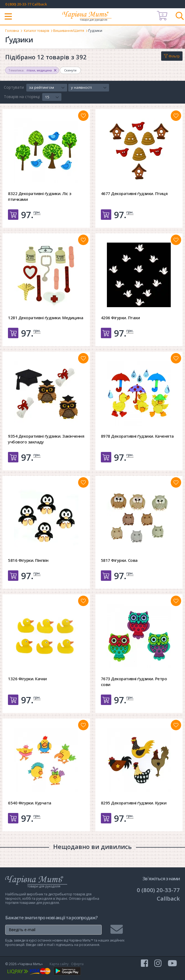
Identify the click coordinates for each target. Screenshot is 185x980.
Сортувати (14, 87)
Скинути (70, 70)
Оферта (77, 964)
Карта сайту (59, 964)
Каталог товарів (39, 30)
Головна (12, 30)
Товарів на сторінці (22, 97)
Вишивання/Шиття (74, 30)
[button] (47, 88)
